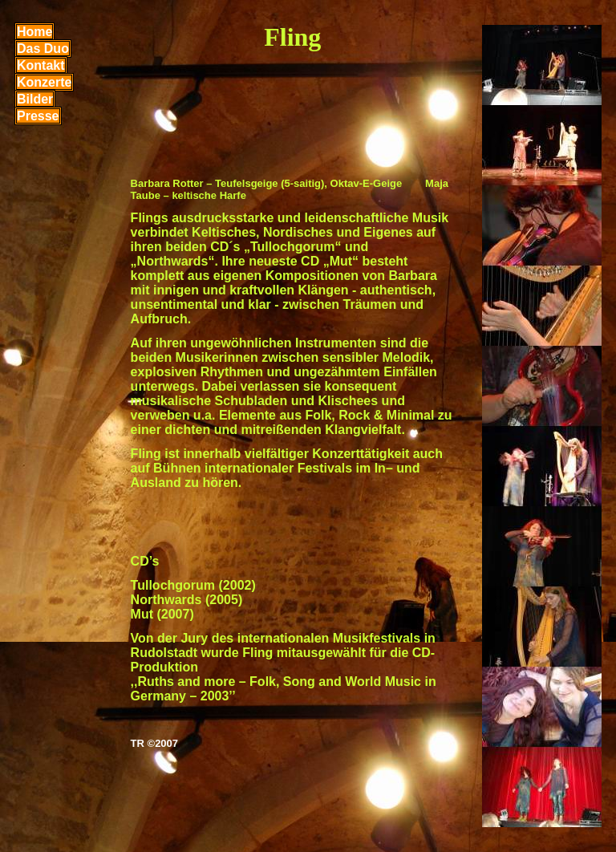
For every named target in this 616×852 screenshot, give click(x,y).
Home (34, 32)
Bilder (35, 99)
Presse (38, 116)
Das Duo (43, 49)
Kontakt (41, 65)
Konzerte (44, 82)
